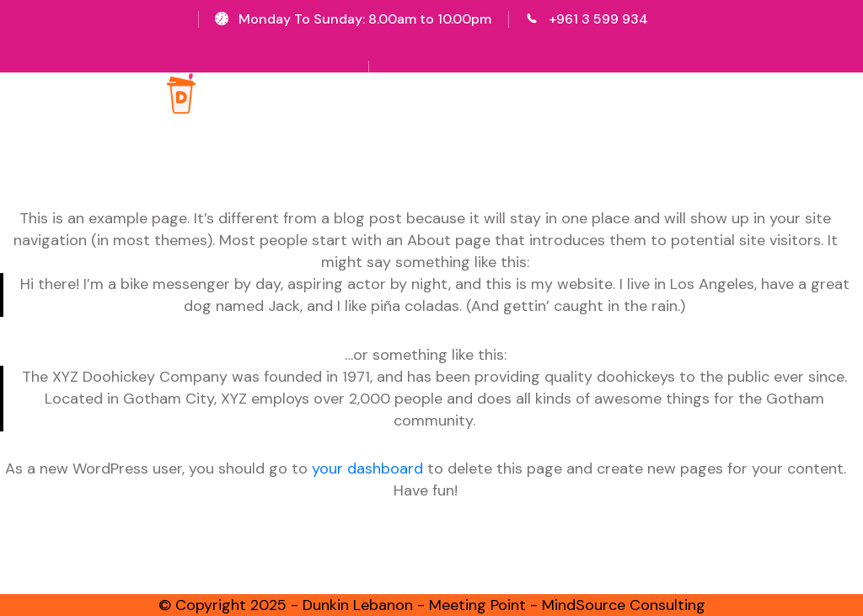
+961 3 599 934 (598, 19)
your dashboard (367, 469)
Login (493, 47)
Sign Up (435, 47)
